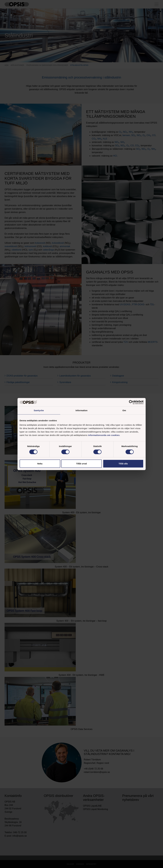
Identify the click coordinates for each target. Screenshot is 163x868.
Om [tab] (124, 410)
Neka (40, 464)
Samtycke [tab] (39, 410)
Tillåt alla (123, 464)
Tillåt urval (81, 464)
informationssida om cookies (104, 435)
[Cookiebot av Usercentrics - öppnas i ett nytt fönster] (131, 402)
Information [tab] (82, 410)
